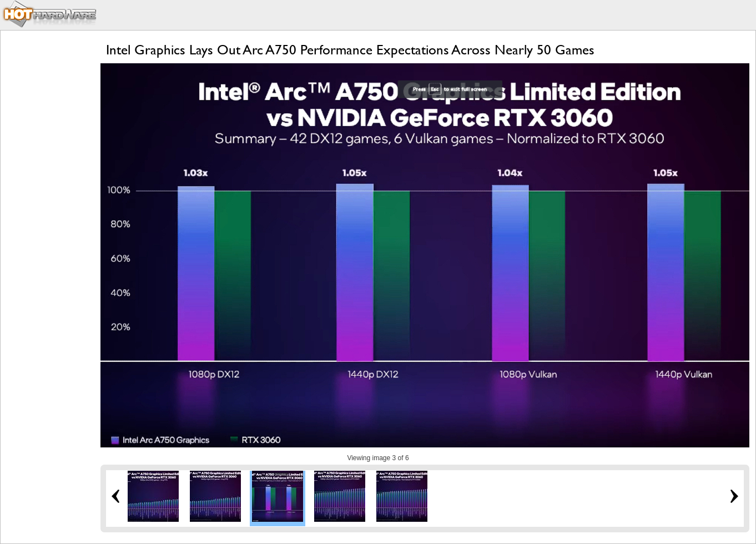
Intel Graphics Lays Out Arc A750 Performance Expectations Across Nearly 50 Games (350, 50)
